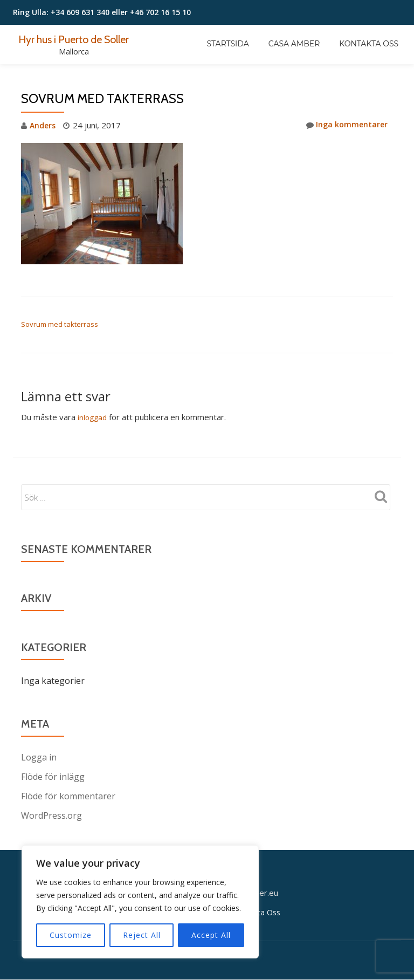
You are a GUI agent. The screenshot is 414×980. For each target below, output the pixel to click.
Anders (43, 125)
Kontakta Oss (369, 44)
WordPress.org (51, 815)
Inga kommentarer (346, 125)
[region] (140, 902)
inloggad (93, 417)
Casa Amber (294, 44)
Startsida (228, 44)
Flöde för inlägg (53, 776)
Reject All (142, 935)
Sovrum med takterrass (60, 324)
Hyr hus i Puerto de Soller (80, 39)
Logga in (39, 757)
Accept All (211, 935)
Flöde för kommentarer (68, 796)
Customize (71, 935)
